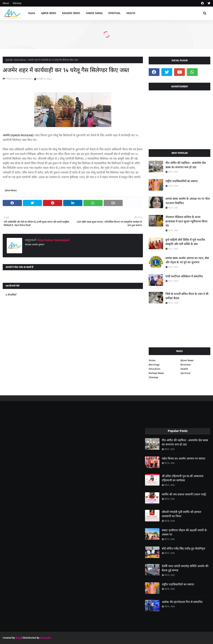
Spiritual (185, 373)
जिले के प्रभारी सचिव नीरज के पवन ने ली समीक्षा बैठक (187, 296)
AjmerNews (20, 60)
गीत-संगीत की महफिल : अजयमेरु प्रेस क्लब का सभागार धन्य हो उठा (186, 165)
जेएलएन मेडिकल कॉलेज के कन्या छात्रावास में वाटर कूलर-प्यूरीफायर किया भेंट (186, 221)
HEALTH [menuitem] (131, 13)
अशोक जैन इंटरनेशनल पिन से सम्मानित (182, 602)
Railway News (156, 373)
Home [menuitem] (32, 13)
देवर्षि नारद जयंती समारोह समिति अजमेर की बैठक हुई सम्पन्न (185, 568)
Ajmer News (187, 360)
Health (184, 369)
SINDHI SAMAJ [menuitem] (94, 13)
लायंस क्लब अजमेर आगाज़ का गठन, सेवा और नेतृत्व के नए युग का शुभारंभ (187, 260)
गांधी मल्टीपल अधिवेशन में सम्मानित (184, 276)
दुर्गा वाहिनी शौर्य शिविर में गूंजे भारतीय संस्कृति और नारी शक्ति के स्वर (185, 242)
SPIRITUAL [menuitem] (114, 13)
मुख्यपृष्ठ (9, 60)
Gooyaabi (46, 638)
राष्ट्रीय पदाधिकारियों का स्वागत (182, 181)
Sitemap (17, 3)
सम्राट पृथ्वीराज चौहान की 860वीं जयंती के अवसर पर (184, 532)
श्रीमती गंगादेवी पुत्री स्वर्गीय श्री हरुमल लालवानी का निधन (181, 514)
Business (186, 365)
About (6, 3)
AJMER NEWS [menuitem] (49, 13)
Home (152, 360)
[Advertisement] (179, 118)
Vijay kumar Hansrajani (19, 79)
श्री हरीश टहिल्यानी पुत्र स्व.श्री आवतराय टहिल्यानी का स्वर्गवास (183, 478)
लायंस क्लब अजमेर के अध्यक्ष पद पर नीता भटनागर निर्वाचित (188, 201)
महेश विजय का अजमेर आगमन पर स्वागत (184, 459)
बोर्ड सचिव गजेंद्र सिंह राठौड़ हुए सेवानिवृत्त (183, 549)
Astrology (154, 365)
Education (155, 369)
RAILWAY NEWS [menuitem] (71, 13)
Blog (18, 638)
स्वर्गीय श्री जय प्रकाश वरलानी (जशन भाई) (184, 494)
